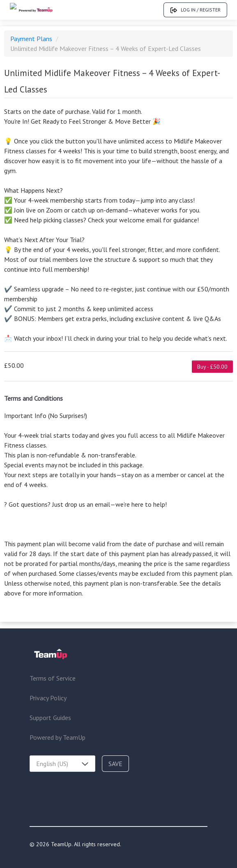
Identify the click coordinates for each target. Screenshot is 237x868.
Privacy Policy (48, 698)
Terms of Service (53, 678)
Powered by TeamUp (58, 737)
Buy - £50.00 (212, 367)
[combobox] (62, 764)
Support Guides (50, 718)
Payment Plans (32, 39)
